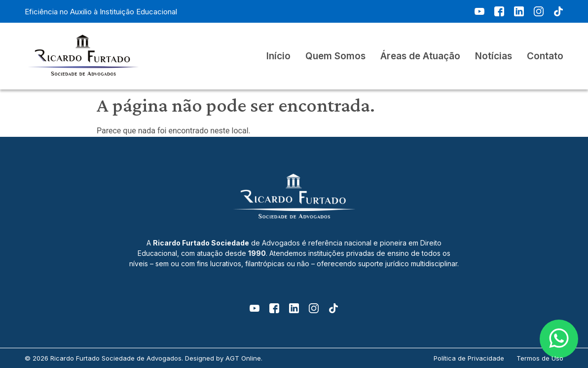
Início (278, 56)
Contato (545, 56)
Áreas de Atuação (420, 56)
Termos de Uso (540, 358)
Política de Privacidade (469, 358)
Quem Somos (335, 56)
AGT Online (243, 358)
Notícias (494, 56)
